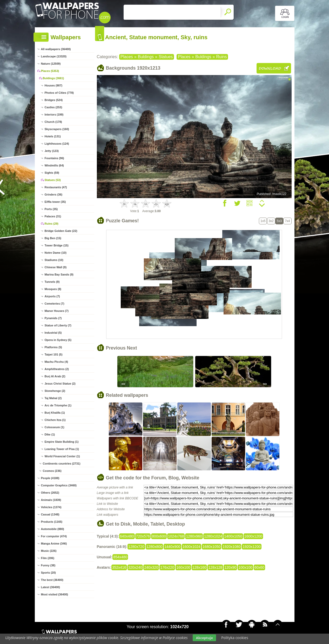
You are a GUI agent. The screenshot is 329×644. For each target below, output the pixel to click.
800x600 (159, 536)
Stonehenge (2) (55, 391)
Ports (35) (51, 209)
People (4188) (50, 478)
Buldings (146, 57)
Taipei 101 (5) (54, 354)
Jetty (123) (52, 151)
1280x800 (155, 547)
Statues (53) (53, 180)
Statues (166, 57)
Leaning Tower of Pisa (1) (62, 449)
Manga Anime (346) (54, 544)
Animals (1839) (51, 500)
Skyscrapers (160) (57, 129)
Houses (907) (53, 85)
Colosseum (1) (55, 427)
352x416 (119, 567)
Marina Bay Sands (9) (59, 274)
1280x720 (136, 547)
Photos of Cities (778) (59, 93)
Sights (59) (52, 173)
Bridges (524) (54, 100)
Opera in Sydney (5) (58, 340)
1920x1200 (251, 547)
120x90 (230, 567)
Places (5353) (50, 71)
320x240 (135, 567)
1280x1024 (213, 536)
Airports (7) (52, 296)
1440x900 (172, 547)
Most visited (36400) (55, 594)
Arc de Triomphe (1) (58, 405)
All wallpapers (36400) (56, 49)
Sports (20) (48, 573)
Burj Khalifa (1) (55, 413)
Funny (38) (48, 565)
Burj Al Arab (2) (55, 376)
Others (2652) (50, 493)
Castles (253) (53, 107)
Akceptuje (204, 638)
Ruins (221, 57)
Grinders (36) (53, 194)
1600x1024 (192, 547)
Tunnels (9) (52, 282)
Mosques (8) (53, 289)
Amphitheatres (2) (57, 369)
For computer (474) (54, 536)
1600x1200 (253, 536)
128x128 (215, 567)
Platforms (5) (53, 347)
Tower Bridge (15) (57, 245)
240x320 (151, 567)
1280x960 (194, 536)
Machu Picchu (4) (56, 362)
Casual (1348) (50, 514)
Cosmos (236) (52, 471)
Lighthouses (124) (57, 144)
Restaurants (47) (56, 187)
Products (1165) (52, 522)
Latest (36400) (51, 587)
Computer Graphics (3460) (59, 485)
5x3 (279, 221)
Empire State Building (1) (62, 442)
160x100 (183, 567)
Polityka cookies (235, 638)
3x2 (271, 221)
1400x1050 (233, 536)
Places (127, 57)
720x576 (143, 536)
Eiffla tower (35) (55, 202)
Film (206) (48, 558)
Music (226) (49, 551)
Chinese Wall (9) (56, 267)
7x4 (287, 221)
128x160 (199, 567)
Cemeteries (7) (55, 304)
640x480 (127, 536)
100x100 (245, 567)
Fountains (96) (54, 158)
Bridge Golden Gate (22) (61, 231)
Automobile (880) (53, 529)
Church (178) (53, 122)
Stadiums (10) (54, 260)
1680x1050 (211, 547)
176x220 (167, 567)
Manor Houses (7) (57, 311)
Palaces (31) (53, 216)
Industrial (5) (53, 333)
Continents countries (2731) (62, 464)
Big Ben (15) (53, 238)
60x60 (259, 567)
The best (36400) (52, 580)
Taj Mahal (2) (53, 398)
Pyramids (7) (53, 318)
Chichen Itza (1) (55, 420)
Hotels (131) (53, 136)
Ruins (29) (52, 224)
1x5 (263, 221)
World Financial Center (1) (62, 456)
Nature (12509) (51, 64)
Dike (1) (50, 434)
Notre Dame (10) (56, 253)
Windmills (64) (54, 165)
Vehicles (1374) (51, 507)
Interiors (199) (54, 115)
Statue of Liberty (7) (58, 325)
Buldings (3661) (53, 78)
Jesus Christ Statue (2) (60, 384)
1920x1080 (231, 547)
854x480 (120, 557)
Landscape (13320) (54, 56)
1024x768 (176, 536)
